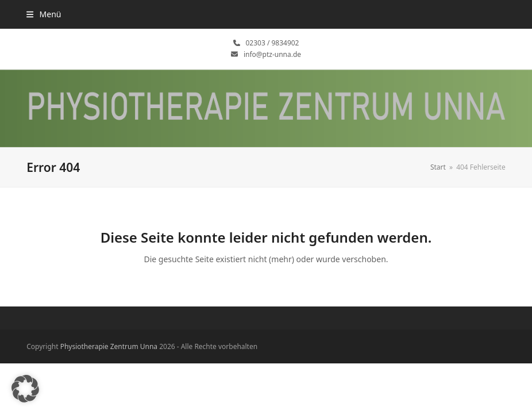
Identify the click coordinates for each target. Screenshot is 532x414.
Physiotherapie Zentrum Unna (109, 346)
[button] (44, 14)
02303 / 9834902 (273, 43)
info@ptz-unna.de (272, 54)
